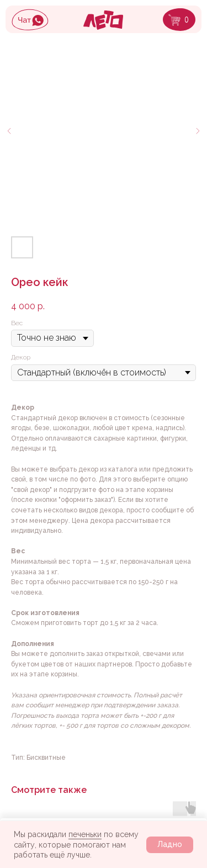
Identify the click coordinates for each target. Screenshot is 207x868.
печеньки (85, 834)
